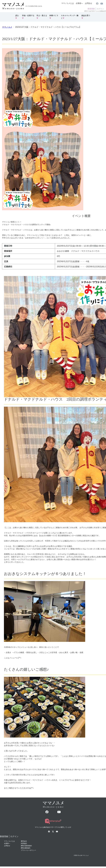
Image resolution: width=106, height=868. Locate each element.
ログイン (100, 9)
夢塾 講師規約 (26, 848)
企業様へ (79, 3)
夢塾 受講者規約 (26, 846)
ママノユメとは (68, 3)
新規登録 (91, 9)
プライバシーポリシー (28, 850)
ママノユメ (7, 27)
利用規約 (24, 843)
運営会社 (24, 841)
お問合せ (88, 3)
